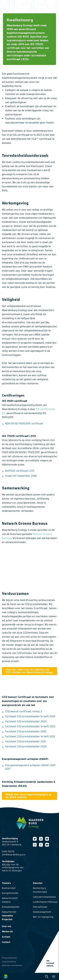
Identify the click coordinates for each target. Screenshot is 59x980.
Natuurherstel (9, 912)
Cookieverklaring (9, 962)
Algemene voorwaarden (12, 965)
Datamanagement (42, 912)
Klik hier (6, 864)
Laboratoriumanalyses (44, 897)
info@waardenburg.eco (14, 855)
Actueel (6, 937)
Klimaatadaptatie (11, 907)
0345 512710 (8, 851)
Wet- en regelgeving (43, 917)
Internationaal (40, 907)
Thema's (6, 883)
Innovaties (7, 916)
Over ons (7, 926)
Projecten (7, 919)
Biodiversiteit (9, 888)
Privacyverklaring (9, 958)
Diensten (38, 883)
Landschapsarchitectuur (45, 902)
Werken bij (7, 931)
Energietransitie (10, 893)
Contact (6, 942)
